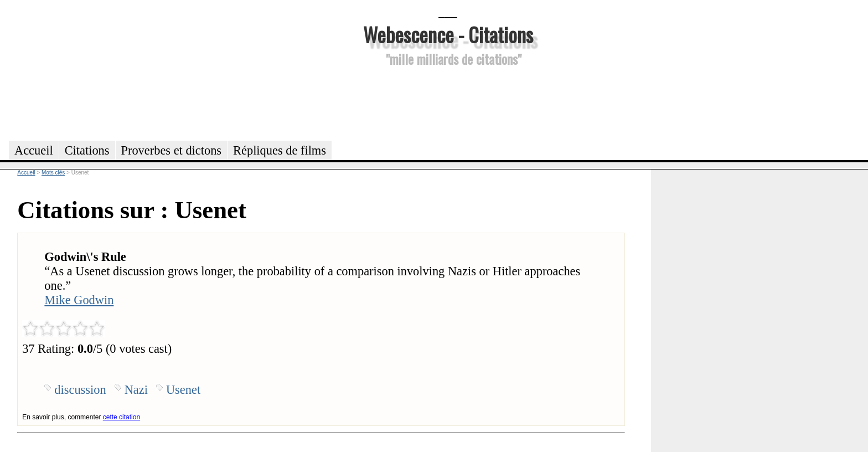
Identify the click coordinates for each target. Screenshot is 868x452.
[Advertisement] (448, 102)
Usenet (183, 390)
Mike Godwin (79, 300)
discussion (80, 390)
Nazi (136, 390)
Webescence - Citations (448, 34)
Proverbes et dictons (172, 150)
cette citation (122, 417)
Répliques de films (280, 150)
